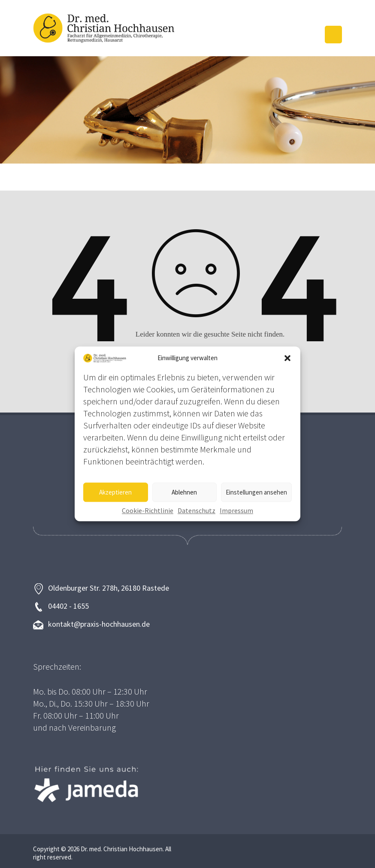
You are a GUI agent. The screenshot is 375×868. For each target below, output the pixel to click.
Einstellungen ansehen (256, 492)
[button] (287, 358)
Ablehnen (184, 492)
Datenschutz (197, 511)
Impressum (236, 511)
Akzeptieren (115, 492)
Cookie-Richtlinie (148, 511)
